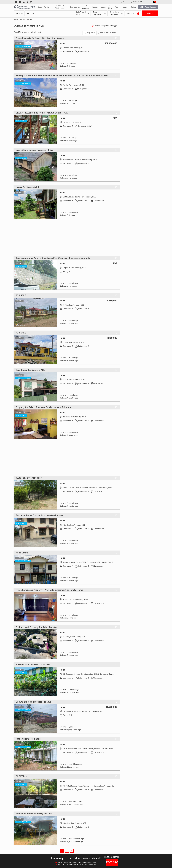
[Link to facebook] (16, 2)
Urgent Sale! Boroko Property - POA (34, 150)
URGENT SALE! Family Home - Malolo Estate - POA (42, 113)
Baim (16, 20)
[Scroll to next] (53, 167)
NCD (22, 20)
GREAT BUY (21, 776)
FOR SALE (21, 295)
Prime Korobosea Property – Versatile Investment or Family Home (49, 590)
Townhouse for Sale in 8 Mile (30, 370)
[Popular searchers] (28, 13)
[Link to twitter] (28, 2)
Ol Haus (29, 20)
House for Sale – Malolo (28, 187)
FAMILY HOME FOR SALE (28, 739)
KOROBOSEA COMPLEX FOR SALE (33, 665)
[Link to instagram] (31, 2)
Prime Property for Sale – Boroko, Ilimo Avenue (40, 38)
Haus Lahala (22, 553)
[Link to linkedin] (24, 2)
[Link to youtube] (20, 2)
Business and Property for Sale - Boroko (36, 627)
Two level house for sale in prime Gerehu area (39, 515)
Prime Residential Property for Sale (34, 814)
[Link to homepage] (24, 7)
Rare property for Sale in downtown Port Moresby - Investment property (53, 258)
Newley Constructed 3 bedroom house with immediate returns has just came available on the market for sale (64, 76)
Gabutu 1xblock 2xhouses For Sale (33, 702)
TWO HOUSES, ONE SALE (29, 478)
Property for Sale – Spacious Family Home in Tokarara (43, 407)
